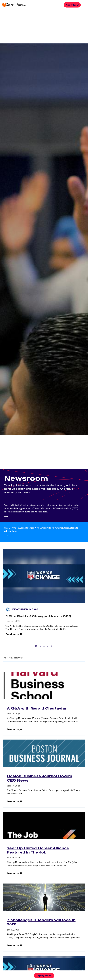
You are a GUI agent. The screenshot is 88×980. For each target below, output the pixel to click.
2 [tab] (40, 646)
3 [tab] (44, 646)
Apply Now (72, 5)
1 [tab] (36, 646)
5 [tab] (52, 646)
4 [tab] (48, 646)
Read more (12, 634)
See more (13, 729)
